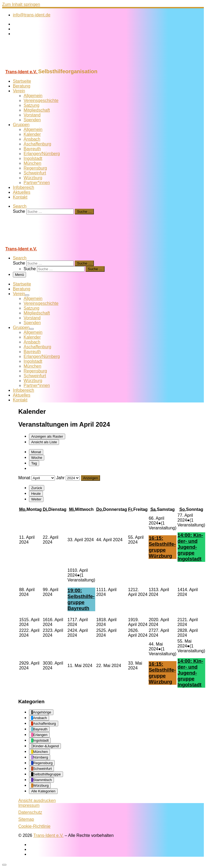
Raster (47, 436)
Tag (34, 463)
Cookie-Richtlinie (34, 826)
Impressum (29, 805)
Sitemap (26, 819)
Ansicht (37, 801)
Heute (36, 494)
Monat (36, 452)
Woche (37, 458)
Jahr (60, 478)
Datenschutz (30, 812)
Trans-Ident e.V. (48, 835)
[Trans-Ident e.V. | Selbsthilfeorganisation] (36, 66)
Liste (44, 442)
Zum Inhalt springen (21, 4)
